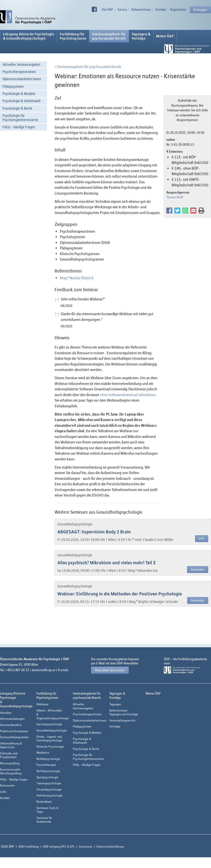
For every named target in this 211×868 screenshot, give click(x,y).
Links (3, 792)
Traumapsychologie (49, 783)
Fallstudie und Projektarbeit (9, 755)
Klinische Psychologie (50, 747)
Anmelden (198, 570)
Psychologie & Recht (17, 108)
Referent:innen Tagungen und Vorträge (124, 712)
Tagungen (115, 704)
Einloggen (200, 10)
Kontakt (161, 9)
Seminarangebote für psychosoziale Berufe (88, 67)
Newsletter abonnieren (110, 670)
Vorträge (115, 726)
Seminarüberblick (11, 725)
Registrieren (178, 9)
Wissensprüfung (10, 763)
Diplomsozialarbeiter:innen (22, 79)
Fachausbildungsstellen (14, 737)
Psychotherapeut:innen (19, 72)
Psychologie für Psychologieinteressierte (20, 118)
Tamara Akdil (175, 197)
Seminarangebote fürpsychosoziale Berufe (109, 36)
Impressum (86, 846)
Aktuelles (6, 713)
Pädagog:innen (13, 86)
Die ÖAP (107, 9)
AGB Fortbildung (28, 846)
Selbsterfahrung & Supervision (11, 745)
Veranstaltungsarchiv (122, 720)
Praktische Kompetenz (14, 731)
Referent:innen (141, 9)
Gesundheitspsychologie (52, 730)
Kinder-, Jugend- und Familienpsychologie (49, 739)
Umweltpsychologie (49, 789)
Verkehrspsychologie (50, 795)
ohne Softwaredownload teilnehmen (128, 395)
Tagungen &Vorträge (141, 36)
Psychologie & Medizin (19, 94)
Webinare (42, 704)
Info (202, 538)
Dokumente (7, 785)
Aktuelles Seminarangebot (21, 64)
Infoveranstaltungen (12, 719)
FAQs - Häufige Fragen (19, 127)
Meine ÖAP (165, 36)
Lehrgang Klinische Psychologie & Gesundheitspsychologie (29, 36)
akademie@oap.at (43, 670)
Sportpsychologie (47, 777)
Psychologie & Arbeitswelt (22, 101)
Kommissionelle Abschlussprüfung (11, 771)
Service (122, 9)
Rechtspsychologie (48, 771)
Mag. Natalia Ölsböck (77, 278)
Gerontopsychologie (49, 724)
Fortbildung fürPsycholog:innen (73, 36)
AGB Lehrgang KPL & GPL (59, 846)
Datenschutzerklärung (110, 846)
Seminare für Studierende (44, 820)
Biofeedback (44, 802)
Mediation (43, 753)
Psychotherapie (46, 765)
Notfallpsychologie (48, 759)
